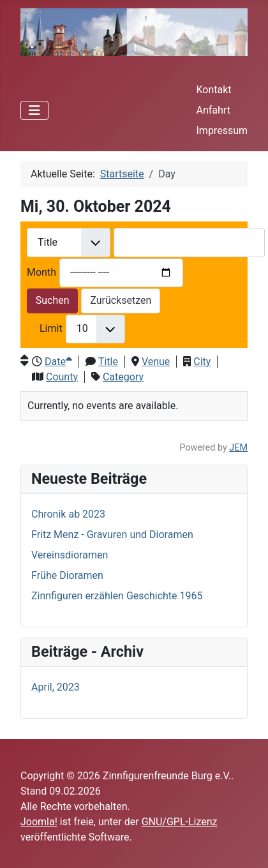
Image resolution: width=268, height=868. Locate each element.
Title (108, 362)
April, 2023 (56, 687)
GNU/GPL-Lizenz (180, 822)
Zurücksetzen (121, 300)
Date (58, 362)
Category (123, 377)
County (62, 377)
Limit (51, 328)
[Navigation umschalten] (34, 110)
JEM (238, 448)
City (202, 362)
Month (41, 272)
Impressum (222, 131)
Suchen (53, 300)
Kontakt (214, 90)
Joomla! (39, 822)
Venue (156, 362)
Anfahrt (213, 110)
